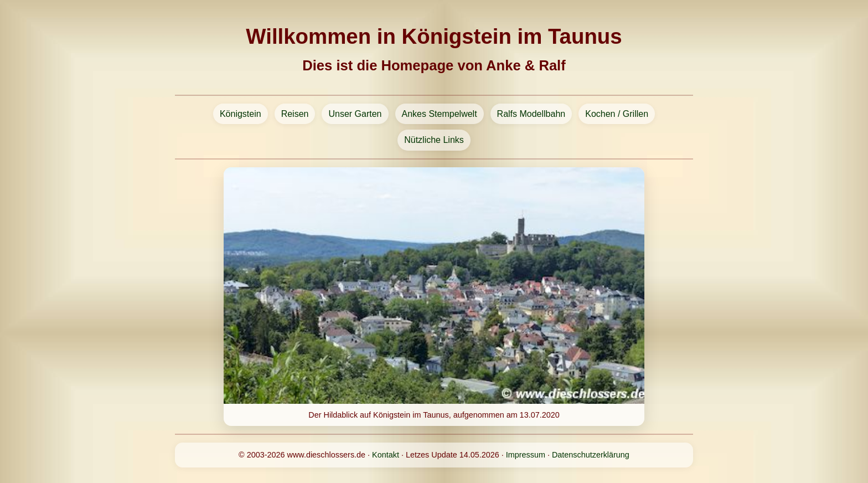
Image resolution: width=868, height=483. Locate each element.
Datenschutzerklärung (591, 455)
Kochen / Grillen (617, 114)
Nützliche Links (434, 140)
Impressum (526, 455)
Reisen (295, 114)
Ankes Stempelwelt (440, 114)
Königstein (241, 114)
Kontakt (386, 455)
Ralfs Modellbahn (531, 114)
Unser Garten (355, 114)
